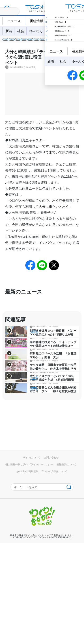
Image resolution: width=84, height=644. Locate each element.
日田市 (68, 41)
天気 (56, 21)
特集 (63, 31)
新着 (9, 31)
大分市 (10, 41)
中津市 (39, 41)
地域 (51, 31)
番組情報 (37, 21)
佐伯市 (54, 41)
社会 (21, 31)
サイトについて (31, 558)
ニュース (14, 21)
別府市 (24, 41)
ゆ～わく (36, 31)
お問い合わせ (51, 558)
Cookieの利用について (54, 572)
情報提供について (66, 565)
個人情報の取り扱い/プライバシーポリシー (29, 565)
